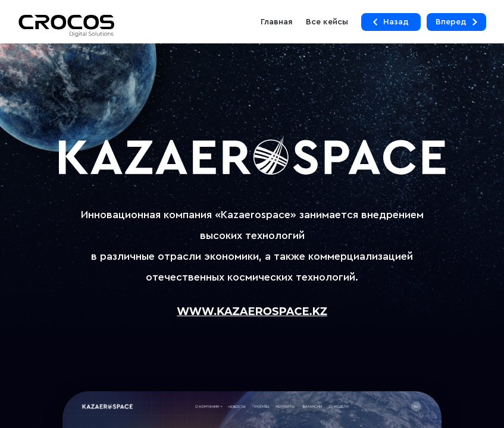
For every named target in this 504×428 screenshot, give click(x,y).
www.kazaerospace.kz (252, 312)
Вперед (456, 22)
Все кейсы (327, 22)
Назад (391, 22)
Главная (277, 22)
